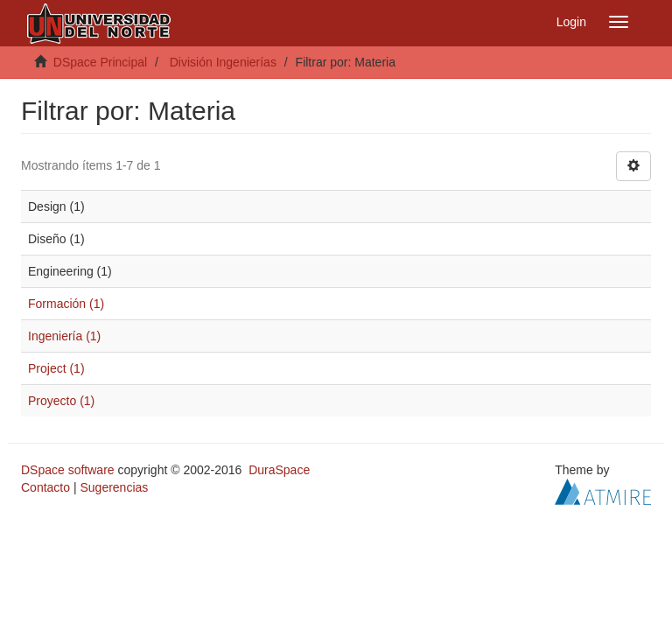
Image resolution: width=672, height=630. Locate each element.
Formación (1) (66, 304)
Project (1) (56, 368)
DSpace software (68, 470)
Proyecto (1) (61, 401)
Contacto (45, 487)
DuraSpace (279, 470)
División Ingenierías (223, 62)
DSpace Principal (100, 62)
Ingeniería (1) (64, 336)
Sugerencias (114, 487)
